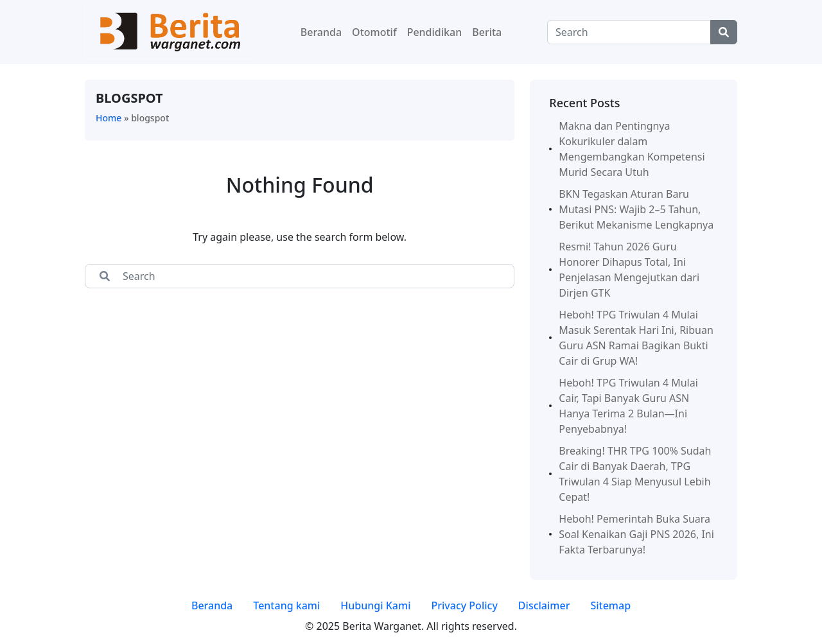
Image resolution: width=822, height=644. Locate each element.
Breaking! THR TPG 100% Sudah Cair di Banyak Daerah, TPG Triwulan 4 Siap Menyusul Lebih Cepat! (635, 474)
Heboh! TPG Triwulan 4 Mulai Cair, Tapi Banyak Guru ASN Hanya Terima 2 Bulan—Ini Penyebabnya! (628, 406)
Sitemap (610, 605)
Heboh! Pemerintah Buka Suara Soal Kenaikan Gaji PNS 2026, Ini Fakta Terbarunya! (636, 534)
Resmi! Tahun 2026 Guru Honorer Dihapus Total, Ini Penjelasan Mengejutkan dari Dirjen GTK (629, 270)
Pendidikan (435, 32)
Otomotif (374, 32)
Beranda (321, 32)
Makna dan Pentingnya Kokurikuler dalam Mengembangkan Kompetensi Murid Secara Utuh (632, 149)
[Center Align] (724, 32)
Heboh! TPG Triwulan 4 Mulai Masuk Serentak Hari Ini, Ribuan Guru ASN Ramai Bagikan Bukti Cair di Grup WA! (636, 338)
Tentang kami (286, 605)
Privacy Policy (464, 605)
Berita (487, 32)
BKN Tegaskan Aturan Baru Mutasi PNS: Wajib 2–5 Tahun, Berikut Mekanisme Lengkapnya (636, 209)
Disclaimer (544, 605)
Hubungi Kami (375, 605)
